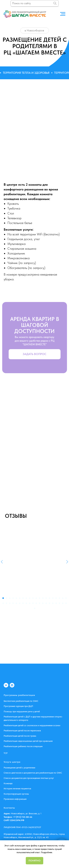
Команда (8, 783)
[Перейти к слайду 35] (49, 603)
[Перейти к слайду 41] (35, 608)
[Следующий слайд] (67, 562)
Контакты (9, 808)
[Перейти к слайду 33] (43, 603)
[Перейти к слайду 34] (46, 603)
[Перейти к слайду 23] (10, 603)
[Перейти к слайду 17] (56, 598)
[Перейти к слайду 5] (16, 598)
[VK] (6, 685)
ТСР (6, 753)
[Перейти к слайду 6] (20, 598)
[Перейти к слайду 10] (33, 598)
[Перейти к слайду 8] (26, 598)
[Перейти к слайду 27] (23, 603)
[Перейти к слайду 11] (36, 598)
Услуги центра (12, 762)
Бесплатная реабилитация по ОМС (21, 701)
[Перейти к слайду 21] (3, 603)
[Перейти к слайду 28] (26, 603)
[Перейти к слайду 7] (23, 598)
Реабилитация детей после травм (20, 736)
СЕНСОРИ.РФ (17, 820)
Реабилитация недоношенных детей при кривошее (28, 741)
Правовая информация (15, 799)
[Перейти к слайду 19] (63, 598)
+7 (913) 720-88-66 (22, 817)
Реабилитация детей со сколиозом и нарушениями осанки (32, 725)
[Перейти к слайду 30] (33, 603)
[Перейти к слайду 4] (13, 598)
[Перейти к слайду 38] (59, 603)
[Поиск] (55, 3)
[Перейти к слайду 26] (20, 603)
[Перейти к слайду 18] (59, 598)
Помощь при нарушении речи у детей (22, 711)
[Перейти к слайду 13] (43, 598)
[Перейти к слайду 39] (63, 603)
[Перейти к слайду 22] (6, 603)
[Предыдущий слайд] (2, 562)
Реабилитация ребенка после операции (23, 746)
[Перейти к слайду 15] (49, 598)
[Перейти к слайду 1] (3, 598)
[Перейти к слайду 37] (56, 603)
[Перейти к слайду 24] (13, 603)
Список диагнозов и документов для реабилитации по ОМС (33, 773)
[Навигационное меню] (63, 14)
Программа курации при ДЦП (18, 706)
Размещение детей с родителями (19, 768)
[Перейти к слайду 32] (40, 603)
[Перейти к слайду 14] (46, 598)
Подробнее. (47, 852)
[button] (35, 354)
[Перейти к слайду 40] (66, 603)
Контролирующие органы (16, 794)
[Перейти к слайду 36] (53, 603)
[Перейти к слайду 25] (16, 603)
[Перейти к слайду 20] (66, 598)
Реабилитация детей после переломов (22, 731)
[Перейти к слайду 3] (10, 598)
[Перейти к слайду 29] (30, 603)
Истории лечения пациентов (17, 789)
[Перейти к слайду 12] (40, 598)
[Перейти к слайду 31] (36, 603)
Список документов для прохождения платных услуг (29, 778)
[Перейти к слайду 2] (6, 598)
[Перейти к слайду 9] (30, 598)
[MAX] (12, 685)
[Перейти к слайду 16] (53, 598)
